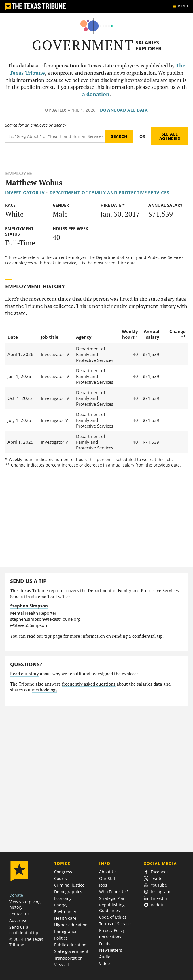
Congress (63, 872)
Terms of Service (115, 924)
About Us (108, 872)
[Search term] (55, 136)
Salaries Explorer (148, 45)
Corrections (110, 937)
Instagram (157, 892)
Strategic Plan (112, 898)
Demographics (68, 892)
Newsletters (111, 950)
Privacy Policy (112, 930)
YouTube (156, 885)
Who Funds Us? (114, 892)
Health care (65, 918)
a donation (96, 94)
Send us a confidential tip (24, 930)
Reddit (154, 905)
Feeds (105, 944)
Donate (16, 895)
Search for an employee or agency (36, 125)
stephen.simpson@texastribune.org (45, 619)
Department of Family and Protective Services (109, 193)
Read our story (24, 674)
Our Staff (108, 878)
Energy (61, 905)
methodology (45, 690)
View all (62, 965)
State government (71, 951)
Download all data (124, 110)
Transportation (68, 958)
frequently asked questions (89, 684)
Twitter (154, 878)
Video (104, 963)
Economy (63, 898)
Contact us (19, 914)
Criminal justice (69, 885)
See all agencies (170, 136)
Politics (61, 938)
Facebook (156, 872)
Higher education (71, 925)
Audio (105, 957)
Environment (67, 912)
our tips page (49, 636)
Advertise (18, 920)
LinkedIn (156, 898)
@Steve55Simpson (29, 625)
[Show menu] (180, 6)
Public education (70, 945)
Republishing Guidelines (112, 908)
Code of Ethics (113, 917)
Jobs (103, 885)
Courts (60, 878)
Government (83, 45)
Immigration (66, 931)
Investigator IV (25, 193)
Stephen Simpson (29, 606)
